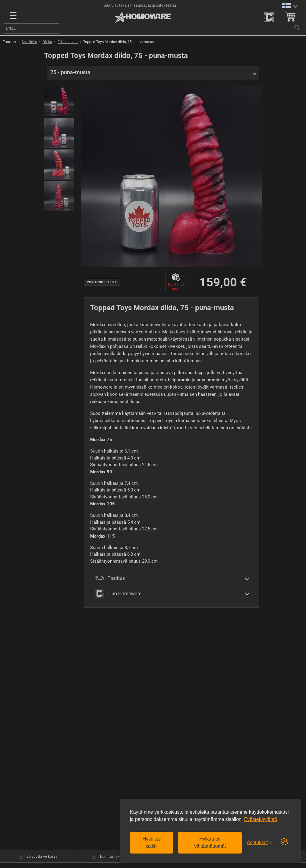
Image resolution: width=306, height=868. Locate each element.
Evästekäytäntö (261, 819)
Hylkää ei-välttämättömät (210, 843)
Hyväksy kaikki (152, 843)
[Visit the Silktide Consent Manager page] (284, 842)
